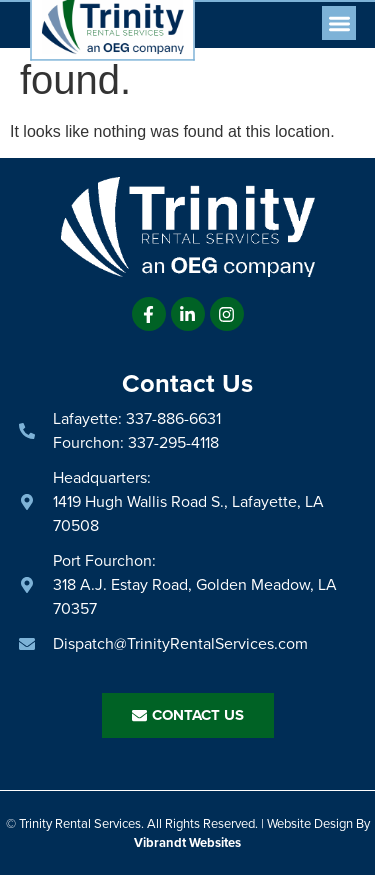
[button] (339, 23)
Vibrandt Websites (187, 842)
